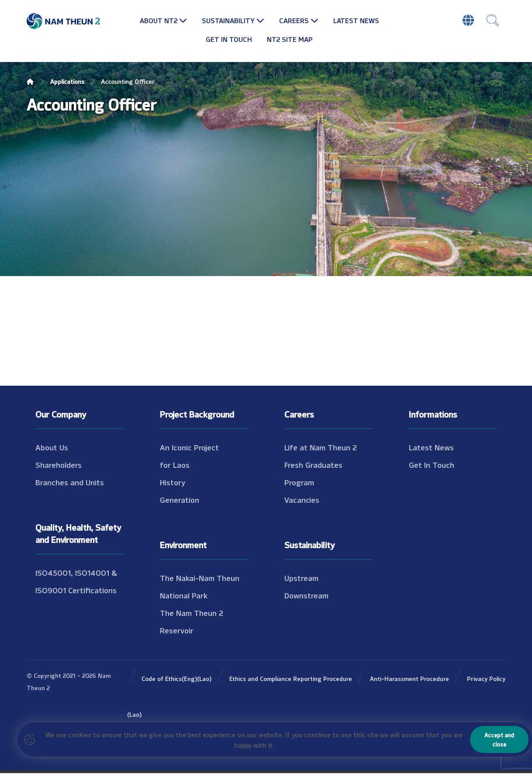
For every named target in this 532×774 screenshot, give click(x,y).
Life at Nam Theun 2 (321, 448)
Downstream (306, 596)
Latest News (431, 448)
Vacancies (302, 500)
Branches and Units (70, 483)
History (173, 483)
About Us (52, 448)
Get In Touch (432, 465)
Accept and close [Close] (499, 739)
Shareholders (59, 465)
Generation (180, 500)
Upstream (301, 578)
